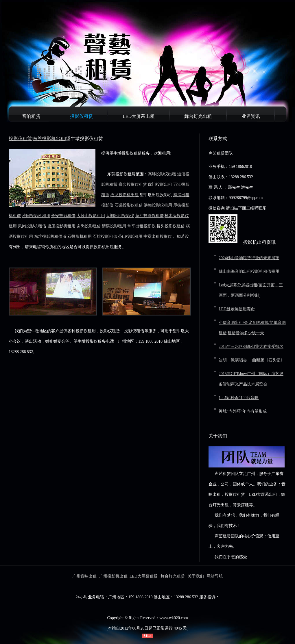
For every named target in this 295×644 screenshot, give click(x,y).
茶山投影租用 (130, 236)
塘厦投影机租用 (61, 226)
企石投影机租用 (78, 236)
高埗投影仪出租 (162, 174)
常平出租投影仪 (141, 226)
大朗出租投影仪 (120, 216)
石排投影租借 (105, 236)
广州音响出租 (84, 576)
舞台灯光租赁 (173, 576)
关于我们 (196, 576)
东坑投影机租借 (48, 236)
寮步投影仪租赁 (133, 184)
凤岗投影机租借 (32, 226)
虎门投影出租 (160, 184)
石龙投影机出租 (125, 195)
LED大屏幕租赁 (144, 576)
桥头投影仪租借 (171, 226)
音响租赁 (31, 116)
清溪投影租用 (114, 226)
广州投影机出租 (113, 576)
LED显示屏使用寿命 (237, 309)
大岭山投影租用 (91, 216)
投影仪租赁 (82, 116)
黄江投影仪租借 (150, 216)
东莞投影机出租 (49, 139)
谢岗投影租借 (89, 226)
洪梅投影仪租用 (158, 205)
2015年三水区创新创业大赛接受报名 (251, 347)
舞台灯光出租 (198, 116)
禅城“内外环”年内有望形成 (243, 411)
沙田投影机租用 (36, 216)
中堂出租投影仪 (158, 236)
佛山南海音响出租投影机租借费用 (249, 271)
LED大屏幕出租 (139, 116)
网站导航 (215, 576)
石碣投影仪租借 (129, 205)
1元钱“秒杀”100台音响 (239, 398)
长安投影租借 (63, 216)
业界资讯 (251, 116)
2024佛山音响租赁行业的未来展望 (249, 258)
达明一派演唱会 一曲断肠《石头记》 (252, 360)
